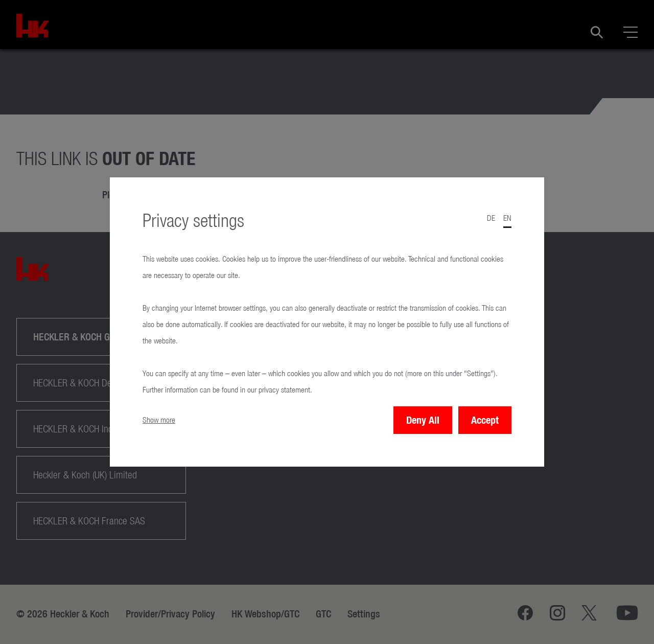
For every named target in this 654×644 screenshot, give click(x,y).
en (507, 218)
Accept (485, 420)
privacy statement (284, 390)
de (491, 218)
